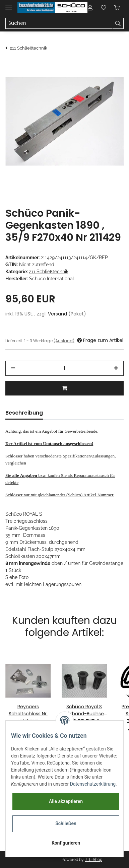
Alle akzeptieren (66, 801)
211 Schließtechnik (49, 272)
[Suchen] (59, 23)
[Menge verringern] (13, 368)
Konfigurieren (66, 843)
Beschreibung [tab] (24, 413)
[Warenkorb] (117, 7)
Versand (58, 314)
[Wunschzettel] (104, 7)
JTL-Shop (93, 860)
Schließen (66, 823)
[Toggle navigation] (9, 4)
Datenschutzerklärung (93, 784)
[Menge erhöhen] (116, 368)
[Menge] (64, 368)
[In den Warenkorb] (64, 388)
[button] (90, 7)
